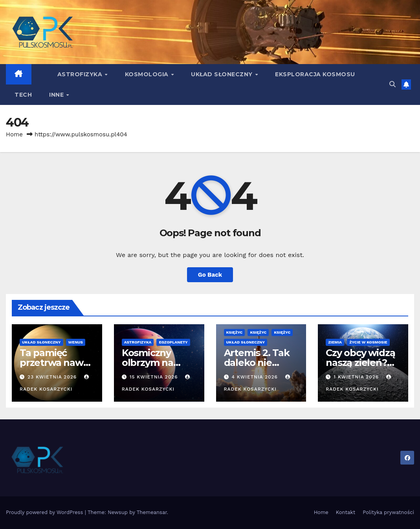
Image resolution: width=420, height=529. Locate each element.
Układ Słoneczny (223, 74)
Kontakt (346, 512)
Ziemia (335, 342)
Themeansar (152, 512)
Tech (23, 95)
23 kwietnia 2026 (53, 377)
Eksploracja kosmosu (315, 74)
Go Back (210, 275)
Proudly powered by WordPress (45, 512)
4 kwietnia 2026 (255, 377)
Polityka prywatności (388, 512)
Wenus (76, 342)
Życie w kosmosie (368, 342)
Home (14, 134)
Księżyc (235, 332)
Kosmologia (148, 74)
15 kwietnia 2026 (155, 377)
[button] (392, 84)
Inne (57, 95)
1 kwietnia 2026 (357, 377)
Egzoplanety (173, 342)
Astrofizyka (81, 74)
